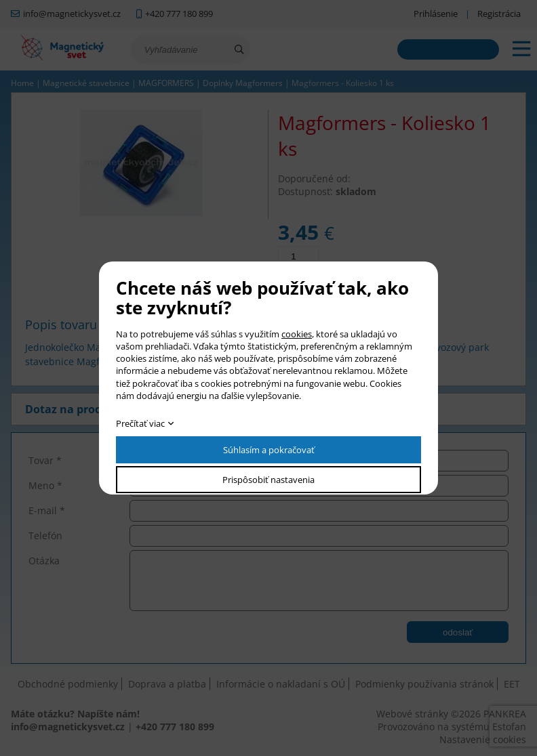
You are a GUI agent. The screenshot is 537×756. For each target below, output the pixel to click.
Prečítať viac (140, 423)
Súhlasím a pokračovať (269, 450)
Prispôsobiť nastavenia (268, 480)
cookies (297, 334)
